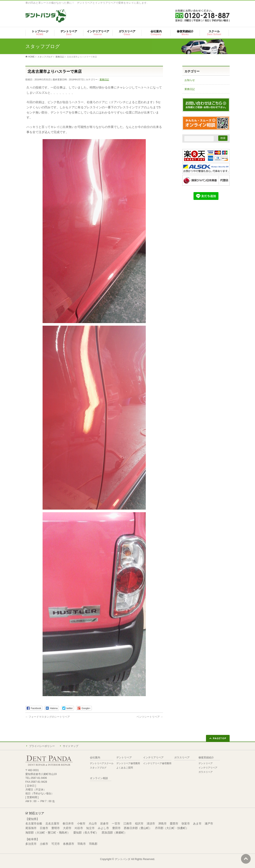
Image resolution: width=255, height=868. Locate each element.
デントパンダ (123, 859)
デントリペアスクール (102, 763)
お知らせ (190, 80)
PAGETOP (220, 738)
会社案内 (95, 758)
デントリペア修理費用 (128, 763)
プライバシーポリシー (42, 746)
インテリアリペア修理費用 (157, 763)
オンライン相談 (99, 778)
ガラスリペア (182, 758)
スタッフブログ (98, 768)
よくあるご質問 (125, 768)
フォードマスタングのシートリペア (48, 717)
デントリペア (124, 758)
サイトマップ (71, 746)
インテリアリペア (153, 758)
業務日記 (104, 79)
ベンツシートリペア (150, 717)
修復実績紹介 (206, 758)
